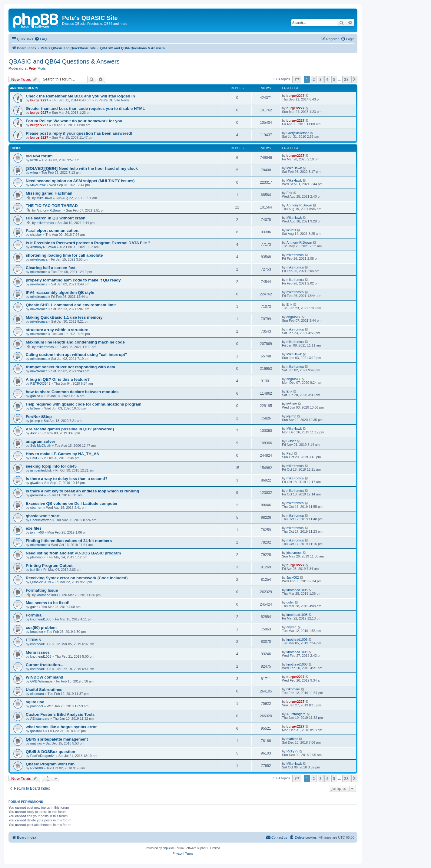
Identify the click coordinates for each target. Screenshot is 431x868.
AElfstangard (40, 718)
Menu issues (38, 652)
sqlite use (35, 702)
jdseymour (38, 557)
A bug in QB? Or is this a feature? (58, 379)
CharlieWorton (41, 520)
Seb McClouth (41, 446)
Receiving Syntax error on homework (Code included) (77, 578)
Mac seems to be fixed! (48, 603)
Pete (32, 68)
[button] (297, 79)
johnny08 (37, 532)
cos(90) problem (41, 628)
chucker (36, 235)
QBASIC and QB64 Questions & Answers (64, 61)
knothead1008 (47, 595)
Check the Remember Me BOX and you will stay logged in (80, 96)
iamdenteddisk (41, 470)
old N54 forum (39, 156)
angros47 (293, 317)
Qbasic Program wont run (50, 764)
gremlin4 (37, 495)
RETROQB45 (40, 383)
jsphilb (35, 570)
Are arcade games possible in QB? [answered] (70, 429)
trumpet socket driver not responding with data (70, 367)
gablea (35, 396)
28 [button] (346, 79)
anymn (292, 627)
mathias (36, 743)
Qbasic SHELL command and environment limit (71, 305)
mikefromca (45, 223)
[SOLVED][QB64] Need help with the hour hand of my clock (82, 168)
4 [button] (327, 79)
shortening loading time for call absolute (64, 255)
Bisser (291, 441)
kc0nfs (291, 230)
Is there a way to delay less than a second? (67, 479)
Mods (42, 68)
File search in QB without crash (56, 218)
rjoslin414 (37, 731)
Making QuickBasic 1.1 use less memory (64, 317)
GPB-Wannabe (41, 681)
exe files (34, 528)
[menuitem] (41, 39)
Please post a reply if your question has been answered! (79, 133)
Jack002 (293, 577)
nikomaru (37, 694)
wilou (34, 173)
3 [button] (321, 79)
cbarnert (36, 508)
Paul (34, 458)
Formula (34, 615)
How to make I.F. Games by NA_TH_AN (63, 454)
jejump (35, 421)
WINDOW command (45, 677)
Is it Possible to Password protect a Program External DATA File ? (88, 243)
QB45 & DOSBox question (50, 752)
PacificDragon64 (43, 756)
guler (34, 607)
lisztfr (34, 160)
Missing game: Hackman (49, 193)
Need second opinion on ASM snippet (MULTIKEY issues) (80, 181)
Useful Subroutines (44, 690)
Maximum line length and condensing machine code (75, 342)
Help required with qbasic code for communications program (84, 404)
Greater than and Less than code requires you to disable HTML (85, 108)
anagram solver (41, 441)
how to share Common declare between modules (72, 392)
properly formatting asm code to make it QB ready (73, 280)
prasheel (37, 706)
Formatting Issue (42, 590)
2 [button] (314, 79)
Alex (33, 433)
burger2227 (39, 100)
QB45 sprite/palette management (57, 739)
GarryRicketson (298, 133)
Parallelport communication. (53, 230)
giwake (35, 483)
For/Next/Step (39, 417)
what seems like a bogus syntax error (61, 727)
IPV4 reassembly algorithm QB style (60, 293)
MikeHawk (294, 168)
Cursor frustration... (45, 665)
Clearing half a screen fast (51, 268)
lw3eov (35, 408)
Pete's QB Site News (114, 100)
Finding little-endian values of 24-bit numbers (69, 541)
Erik (289, 193)
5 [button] (334, 79)
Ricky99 (292, 751)
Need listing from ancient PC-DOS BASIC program (73, 553)
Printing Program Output (49, 566)
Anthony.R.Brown (50, 210)
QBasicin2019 (41, 582)
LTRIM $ (33, 640)
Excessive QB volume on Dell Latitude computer (72, 503)
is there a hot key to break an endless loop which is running (82, 491)
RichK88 (37, 768)
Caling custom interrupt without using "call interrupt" (76, 355)
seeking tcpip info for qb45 (51, 466)
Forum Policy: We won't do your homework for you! (75, 121)
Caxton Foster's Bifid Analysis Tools (60, 714)
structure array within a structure (57, 330)
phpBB (167, 848)
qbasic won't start (43, 516)
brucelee (37, 632)
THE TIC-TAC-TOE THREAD (52, 206)
